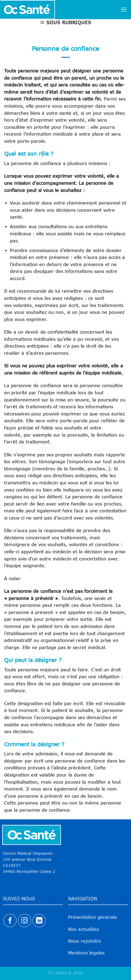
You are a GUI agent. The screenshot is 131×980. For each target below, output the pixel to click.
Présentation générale (93, 917)
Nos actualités (83, 929)
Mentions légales (86, 953)
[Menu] (124, 9)
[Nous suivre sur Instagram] (25, 921)
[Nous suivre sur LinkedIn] (39, 921)
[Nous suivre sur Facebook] (10, 921)
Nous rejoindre (85, 941)
